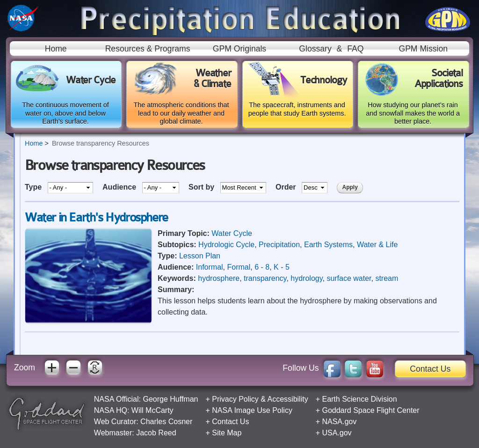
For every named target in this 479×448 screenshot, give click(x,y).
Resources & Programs (148, 49)
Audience (120, 187)
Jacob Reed (156, 433)
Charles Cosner (166, 422)
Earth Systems (328, 245)
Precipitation (279, 245)
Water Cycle (232, 233)
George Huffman (170, 399)
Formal (239, 267)
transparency (265, 278)
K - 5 (282, 267)
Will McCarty (152, 410)
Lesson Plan (200, 256)
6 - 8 (262, 267)
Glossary (315, 49)
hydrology (306, 278)
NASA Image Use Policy (252, 410)
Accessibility (288, 399)
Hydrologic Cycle (226, 245)
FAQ (355, 49)
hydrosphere (219, 278)
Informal (210, 267)
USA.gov (337, 433)
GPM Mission (423, 49)
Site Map (227, 433)
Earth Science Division (359, 399)
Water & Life (377, 245)
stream (387, 278)
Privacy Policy (235, 399)
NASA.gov (339, 422)
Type (34, 187)
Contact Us (430, 369)
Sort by (203, 187)
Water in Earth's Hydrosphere (96, 217)
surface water (349, 278)
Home (56, 49)
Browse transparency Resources (101, 143)
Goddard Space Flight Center (370, 410)
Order (287, 187)
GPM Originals (239, 49)
